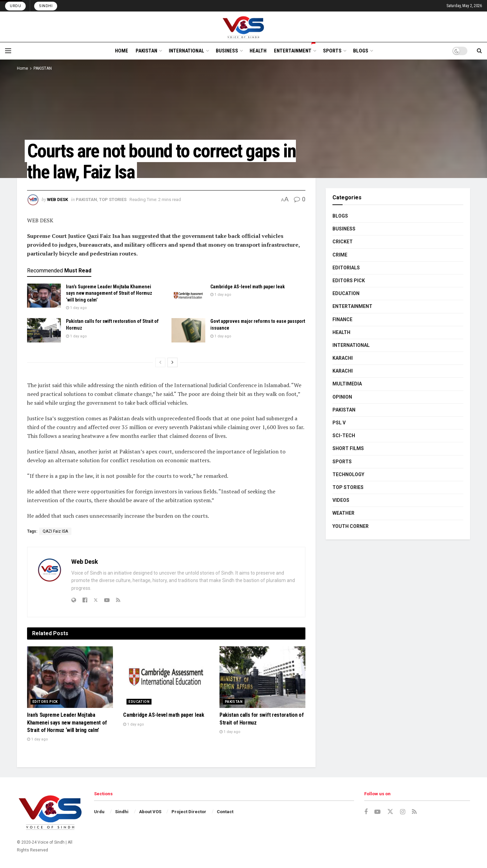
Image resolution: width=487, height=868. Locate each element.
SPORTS (332, 51)
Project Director (189, 812)
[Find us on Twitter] (390, 812)
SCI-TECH (344, 436)
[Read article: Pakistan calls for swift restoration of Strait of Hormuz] (44, 330)
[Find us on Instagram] (403, 812)
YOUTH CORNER (351, 526)
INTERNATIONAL (187, 51)
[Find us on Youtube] (377, 812)
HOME (122, 51)
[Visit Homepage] (244, 27)
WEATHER (343, 513)
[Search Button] (479, 51)
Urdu (15, 6)
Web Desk (57, 199)
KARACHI (343, 358)
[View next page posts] (172, 362)
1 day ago (76, 308)
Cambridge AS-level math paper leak (248, 287)
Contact (225, 812)
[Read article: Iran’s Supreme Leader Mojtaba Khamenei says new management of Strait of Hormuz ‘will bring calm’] (44, 296)
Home (22, 68)
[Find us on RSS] (414, 812)
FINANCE (342, 319)
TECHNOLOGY (348, 474)
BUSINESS (227, 51)
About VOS (150, 812)
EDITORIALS (346, 268)
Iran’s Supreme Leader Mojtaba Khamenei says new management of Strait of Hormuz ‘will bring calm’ (109, 293)
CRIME (340, 255)
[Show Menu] (8, 51)
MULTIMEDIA (347, 384)
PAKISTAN (146, 51)
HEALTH (258, 51)
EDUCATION (139, 702)
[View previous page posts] (160, 362)
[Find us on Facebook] (366, 812)
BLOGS (361, 51)
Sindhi (46, 6)
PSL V (339, 423)
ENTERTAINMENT (295, 50)
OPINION (342, 397)
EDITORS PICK (45, 702)
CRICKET (343, 242)
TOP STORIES (113, 199)
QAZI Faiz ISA (55, 531)
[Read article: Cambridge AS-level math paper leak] (188, 296)
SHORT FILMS (348, 448)
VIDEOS (341, 500)
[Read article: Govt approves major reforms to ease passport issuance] (188, 330)
